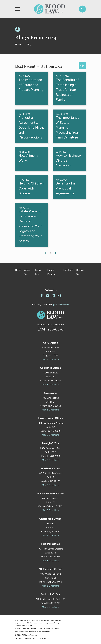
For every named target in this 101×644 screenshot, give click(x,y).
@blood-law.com (61, 304)
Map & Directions (51, 359)
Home (18, 270)
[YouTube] (48, 296)
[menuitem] (19, 638)
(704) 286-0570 (51, 329)
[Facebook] (42, 296)
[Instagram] (59, 296)
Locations (68, 270)
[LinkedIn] (53, 296)
